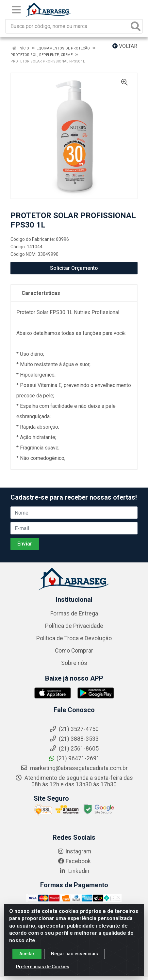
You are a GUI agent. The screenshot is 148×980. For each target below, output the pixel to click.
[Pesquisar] (136, 26)
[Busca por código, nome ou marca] (67, 26)
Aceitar (27, 957)
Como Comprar (74, 651)
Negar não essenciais (74, 957)
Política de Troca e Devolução (74, 638)
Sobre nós (74, 663)
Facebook (74, 861)
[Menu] (16, 10)
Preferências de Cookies (43, 970)
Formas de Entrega (74, 614)
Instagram (74, 851)
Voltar (125, 46)
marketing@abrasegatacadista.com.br (74, 768)
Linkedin (74, 871)
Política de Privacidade (74, 626)
